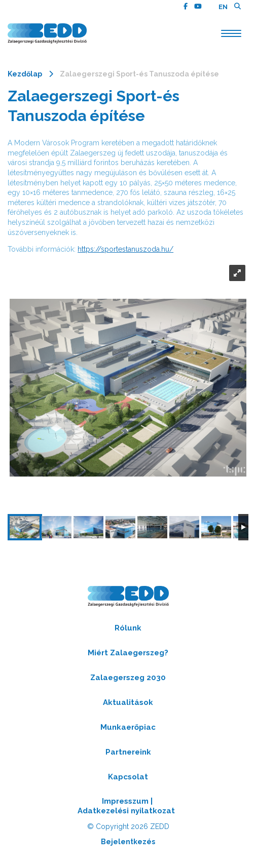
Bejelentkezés (128, 842)
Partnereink (128, 752)
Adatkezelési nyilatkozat (126, 811)
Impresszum (125, 801)
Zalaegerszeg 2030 (128, 678)
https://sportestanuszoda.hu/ (125, 249)
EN (223, 7)
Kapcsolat (128, 777)
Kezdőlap (25, 74)
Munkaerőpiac (128, 727)
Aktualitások (128, 702)
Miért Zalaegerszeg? (128, 653)
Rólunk (128, 628)
